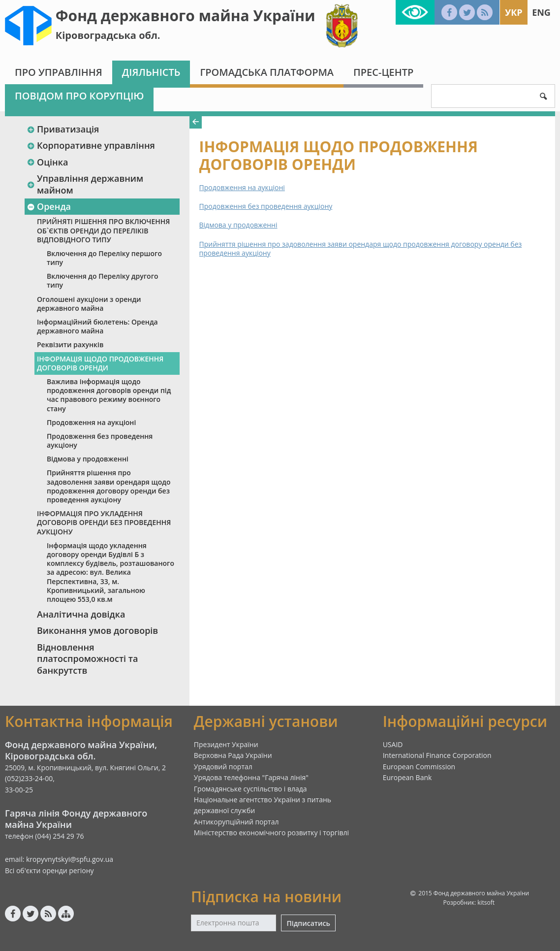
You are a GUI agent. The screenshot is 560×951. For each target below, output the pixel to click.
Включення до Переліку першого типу (104, 258)
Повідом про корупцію (79, 96)
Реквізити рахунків (70, 344)
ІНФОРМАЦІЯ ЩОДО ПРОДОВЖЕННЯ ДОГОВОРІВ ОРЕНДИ (100, 363)
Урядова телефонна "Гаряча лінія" (251, 777)
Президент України (226, 744)
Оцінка (47, 162)
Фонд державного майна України (186, 16)
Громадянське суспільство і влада (250, 789)
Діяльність (151, 72)
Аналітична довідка (81, 614)
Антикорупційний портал (236, 822)
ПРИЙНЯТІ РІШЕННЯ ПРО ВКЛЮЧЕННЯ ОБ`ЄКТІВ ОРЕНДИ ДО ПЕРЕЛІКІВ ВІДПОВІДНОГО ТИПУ (103, 230)
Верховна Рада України (233, 755)
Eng (541, 12)
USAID (393, 744)
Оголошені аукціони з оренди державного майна (89, 304)
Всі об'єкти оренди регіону (49, 870)
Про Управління (59, 72)
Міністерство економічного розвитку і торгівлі (271, 833)
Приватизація (63, 129)
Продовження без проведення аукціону (100, 441)
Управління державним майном (85, 184)
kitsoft (486, 902)
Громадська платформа (267, 72)
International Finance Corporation (437, 755)
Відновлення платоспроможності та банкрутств (87, 659)
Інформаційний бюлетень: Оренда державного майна (97, 326)
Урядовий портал (223, 767)
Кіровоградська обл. (108, 35)
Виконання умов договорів (97, 630)
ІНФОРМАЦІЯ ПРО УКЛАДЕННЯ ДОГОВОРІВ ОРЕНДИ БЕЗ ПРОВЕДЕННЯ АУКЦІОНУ (104, 522)
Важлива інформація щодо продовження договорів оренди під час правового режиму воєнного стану (109, 395)
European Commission (419, 767)
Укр (513, 12)
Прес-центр (383, 72)
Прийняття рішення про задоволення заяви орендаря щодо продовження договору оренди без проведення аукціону (109, 486)
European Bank (407, 777)
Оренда (49, 206)
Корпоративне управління (91, 145)
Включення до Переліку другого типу (103, 280)
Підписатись (308, 923)
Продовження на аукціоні (91, 422)
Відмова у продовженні (88, 459)
